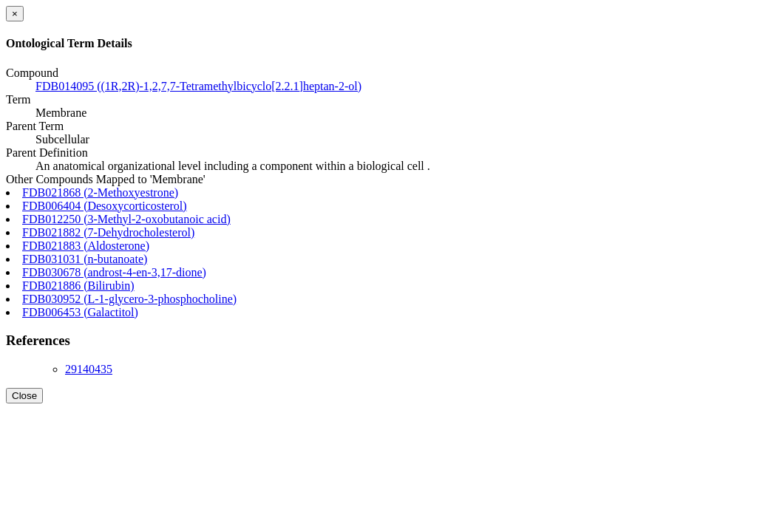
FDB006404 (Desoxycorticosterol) (105, 206)
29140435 (89, 369)
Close (24, 396)
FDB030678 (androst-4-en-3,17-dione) (114, 272)
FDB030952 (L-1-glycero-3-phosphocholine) (129, 299)
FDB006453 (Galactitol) (80, 312)
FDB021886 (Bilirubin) (78, 286)
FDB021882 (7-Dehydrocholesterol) (108, 232)
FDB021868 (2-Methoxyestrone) (100, 192)
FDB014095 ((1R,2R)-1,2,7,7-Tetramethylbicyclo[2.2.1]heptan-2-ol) (198, 86)
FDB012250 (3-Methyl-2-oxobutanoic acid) (126, 219)
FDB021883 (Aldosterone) (86, 246)
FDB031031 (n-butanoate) (85, 259)
